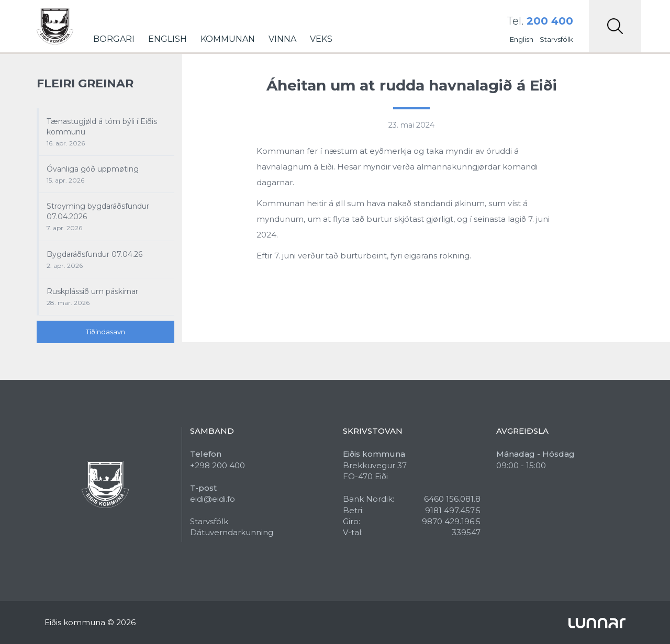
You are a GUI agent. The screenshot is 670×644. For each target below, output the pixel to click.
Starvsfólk (556, 39)
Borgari (114, 39)
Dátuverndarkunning (232, 532)
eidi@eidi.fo (213, 499)
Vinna (282, 39)
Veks (321, 39)
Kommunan (228, 39)
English (167, 39)
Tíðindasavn (105, 332)
